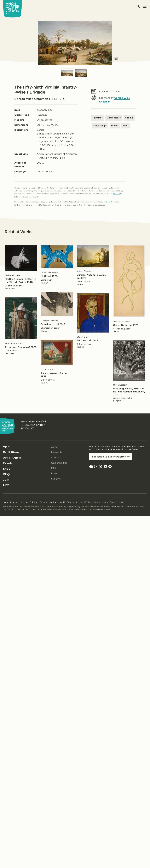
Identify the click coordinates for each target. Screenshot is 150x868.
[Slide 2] (81, 73)
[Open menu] (145, 6)
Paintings (98, 118)
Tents (126, 126)
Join (6, 480)
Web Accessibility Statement (64, 502)
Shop (7, 469)
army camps (100, 126)
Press (54, 473)
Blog (6, 474)
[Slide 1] (67, 73)
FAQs (54, 468)
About (55, 447)
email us (116, 194)
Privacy (43, 502)
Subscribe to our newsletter (109, 457)
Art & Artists (12, 458)
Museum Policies (29, 502)
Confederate (114, 118)
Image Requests (11, 502)
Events (8, 463)
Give (6, 485)
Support (56, 479)
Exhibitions (11, 452)
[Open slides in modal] (116, 58)
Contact (56, 458)
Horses (115, 126)
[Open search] (138, 6)
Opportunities (59, 463)
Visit (6, 447)
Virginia (129, 118)
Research (56, 452)
